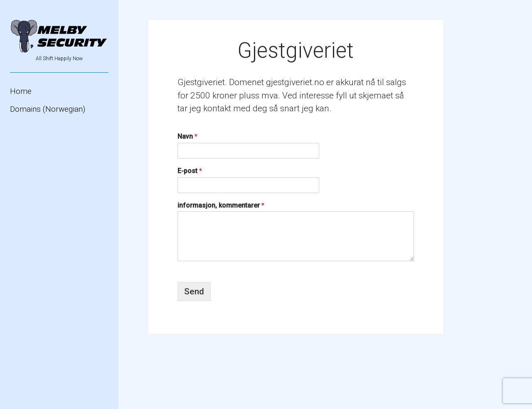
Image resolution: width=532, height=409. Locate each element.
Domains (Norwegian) (48, 109)
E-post (190, 171)
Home (21, 91)
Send (194, 291)
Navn (187, 136)
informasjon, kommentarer (221, 205)
